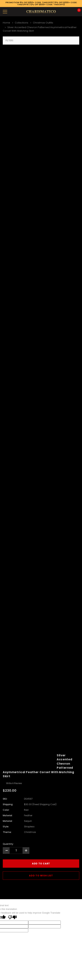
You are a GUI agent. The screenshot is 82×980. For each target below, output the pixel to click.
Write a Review (14, 783)
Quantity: (8, 844)
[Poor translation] (12, 918)
